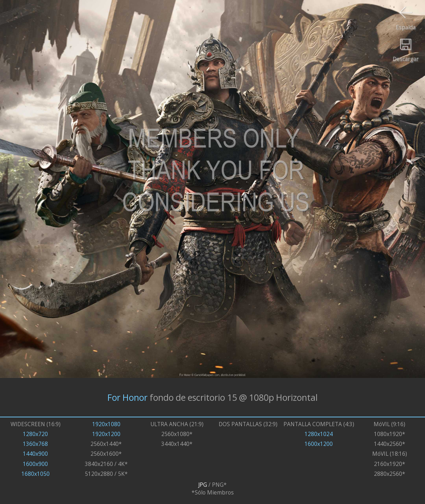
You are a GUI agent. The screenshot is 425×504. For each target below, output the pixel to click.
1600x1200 (319, 444)
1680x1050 (36, 474)
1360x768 (35, 444)
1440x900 (35, 454)
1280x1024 (319, 434)
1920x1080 (106, 424)
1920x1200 (106, 434)
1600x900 (35, 464)
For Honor (127, 397)
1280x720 (35, 434)
